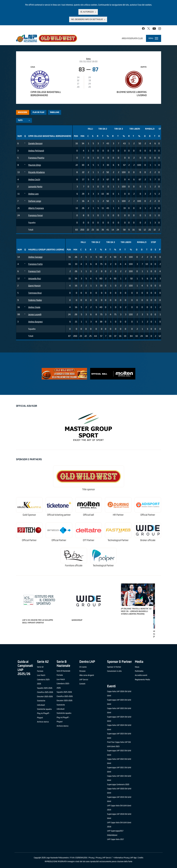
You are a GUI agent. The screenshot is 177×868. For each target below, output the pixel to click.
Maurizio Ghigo (35, 165)
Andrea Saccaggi (35, 257)
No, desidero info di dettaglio (87, 19)
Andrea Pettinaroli (36, 151)
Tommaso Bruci (35, 293)
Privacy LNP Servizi (103, 858)
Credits (141, 858)
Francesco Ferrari (35, 215)
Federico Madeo (35, 300)
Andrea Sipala (34, 307)
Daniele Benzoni (35, 143)
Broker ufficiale (148, 540)
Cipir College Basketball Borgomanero (46, 94)
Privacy (91, 858)
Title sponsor (89, 489)
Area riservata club (132, 38)
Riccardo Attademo (36, 172)
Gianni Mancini (34, 286)
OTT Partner (89, 540)
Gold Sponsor (29, 515)
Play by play (39, 112)
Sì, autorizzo (87, 12)
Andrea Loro (33, 194)
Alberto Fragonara (36, 208)
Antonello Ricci (35, 278)
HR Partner (118, 515)
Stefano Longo (35, 201)
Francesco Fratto (35, 264)
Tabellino (54, 112)
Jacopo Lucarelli (35, 314)
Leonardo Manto (35, 186)
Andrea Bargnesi (35, 322)
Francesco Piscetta (36, 158)
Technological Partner (118, 540)
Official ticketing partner (59, 515)
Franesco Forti (34, 271)
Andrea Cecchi (34, 179)
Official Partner (148, 515)
